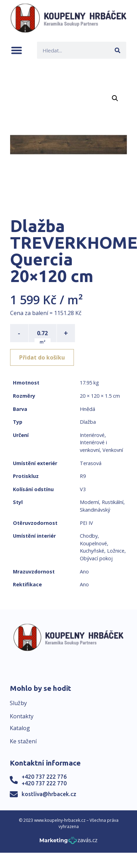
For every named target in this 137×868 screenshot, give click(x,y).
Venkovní (113, 450)
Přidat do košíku (42, 357)
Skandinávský (95, 510)
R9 (83, 476)
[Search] (118, 50)
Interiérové (92, 435)
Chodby (89, 536)
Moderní (89, 502)
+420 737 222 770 (44, 783)
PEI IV (86, 523)
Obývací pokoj (96, 558)
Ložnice (116, 551)
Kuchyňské (92, 551)
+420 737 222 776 (44, 777)
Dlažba (88, 422)
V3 (83, 489)
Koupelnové (93, 543)
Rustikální (113, 502)
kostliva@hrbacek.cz (49, 794)
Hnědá (87, 409)
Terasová (91, 463)
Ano (84, 572)
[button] (17, 50)
